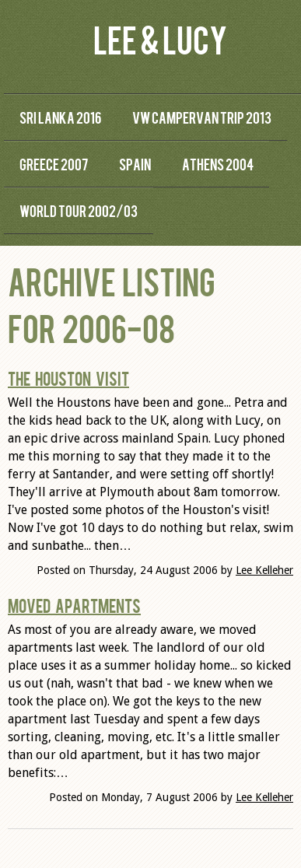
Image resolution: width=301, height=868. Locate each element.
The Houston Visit (68, 378)
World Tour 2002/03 (79, 210)
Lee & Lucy (160, 38)
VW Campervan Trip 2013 (202, 117)
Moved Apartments (74, 605)
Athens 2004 (218, 164)
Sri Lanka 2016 (60, 117)
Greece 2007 (54, 164)
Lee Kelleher (264, 570)
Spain (135, 164)
